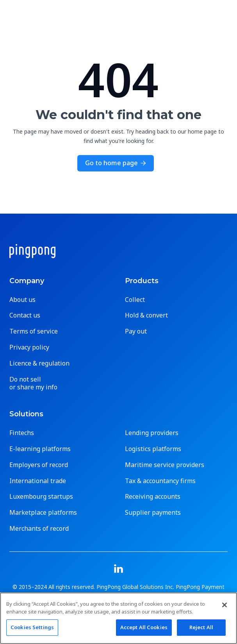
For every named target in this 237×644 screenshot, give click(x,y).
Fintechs (22, 433)
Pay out (136, 331)
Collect (135, 300)
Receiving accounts (153, 497)
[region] (118, 618)
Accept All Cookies (144, 627)
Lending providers (152, 433)
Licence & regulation (39, 363)
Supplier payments (153, 513)
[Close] (225, 605)
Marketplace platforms (43, 513)
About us (22, 300)
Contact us (25, 315)
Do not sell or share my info (33, 384)
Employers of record (39, 465)
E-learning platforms (40, 449)
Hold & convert (146, 315)
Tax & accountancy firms (160, 481)
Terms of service (34, 331)
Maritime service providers (165, 465)
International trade (38, 481)
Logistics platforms (153, 449)
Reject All (201, 627)
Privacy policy (29, 347)
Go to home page (116, 163)
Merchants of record (39, 529)
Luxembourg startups (41, 497)
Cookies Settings (32, 627)
